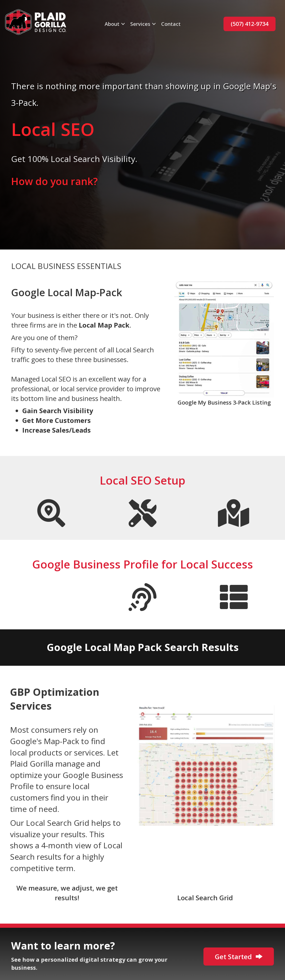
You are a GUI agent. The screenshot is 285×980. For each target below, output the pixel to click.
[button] (123, 24)
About (112, 24)
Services (140, 24)
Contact (171, 24)
